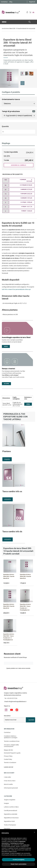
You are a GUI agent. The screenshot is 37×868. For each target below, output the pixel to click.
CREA (28, 404)
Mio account (9, 773)
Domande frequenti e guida (12, 753)
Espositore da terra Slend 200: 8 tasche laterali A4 (9, 606)
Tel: (11, 698)
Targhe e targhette (10, 800)
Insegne (6, 803)
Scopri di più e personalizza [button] (18, 864)
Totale (6, 160)
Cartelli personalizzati (11, 811)
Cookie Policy (8, 759)
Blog (11, 2)
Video (6, 346)
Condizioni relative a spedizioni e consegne (11, 737)
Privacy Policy (8, 756)
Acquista (7, 459)
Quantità (5, 126)
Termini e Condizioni (10, 763)
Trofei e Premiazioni (10, 825)
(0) (33, 12)
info (34, 111)
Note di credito (8, 784)
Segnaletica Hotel (9, 821)
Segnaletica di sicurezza (11, 818)
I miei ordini (7, 777)
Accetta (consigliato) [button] (18, 860)
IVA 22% (7, 156)
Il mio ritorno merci (10, 781)
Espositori (7, 829)
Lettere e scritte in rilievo (11, 807)
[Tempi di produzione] (19, 116)
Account (25, 12)
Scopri (6, 384)
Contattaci (4, 2)
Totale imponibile (11, 152)
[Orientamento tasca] (19, 104)
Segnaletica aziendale (11, 814)
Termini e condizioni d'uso (12, 741)
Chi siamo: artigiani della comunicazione (11, 746)
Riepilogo (6, 143)
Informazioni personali (11, 788)
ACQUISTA (8, 499)
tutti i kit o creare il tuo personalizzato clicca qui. (16, 289)
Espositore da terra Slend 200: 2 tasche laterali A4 (9, 576)
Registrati (32, 2)
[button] (18, 22)
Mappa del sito (8, 750)
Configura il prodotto (11, 92)
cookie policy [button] (26, 845)
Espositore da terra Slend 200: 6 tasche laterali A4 (25, 576)
